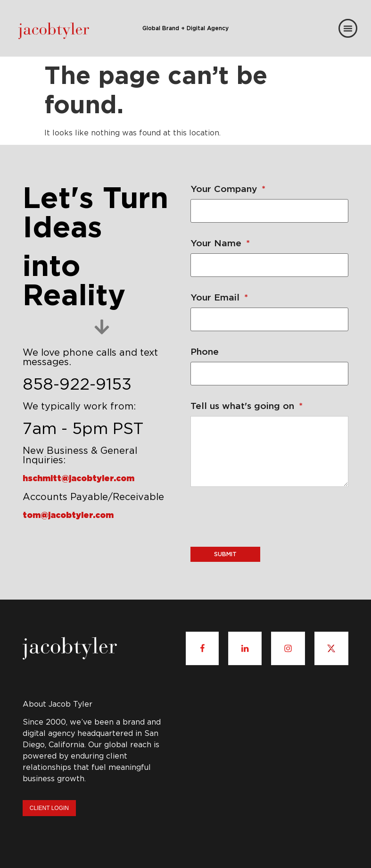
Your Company (228, 188)
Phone (205, 351)
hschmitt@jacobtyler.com (78, 478)
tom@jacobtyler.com (68, 515)
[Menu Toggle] (348, 28)
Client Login (49, 808)
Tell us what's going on (247, 405)
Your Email (219, 297)
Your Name (220, 243)
